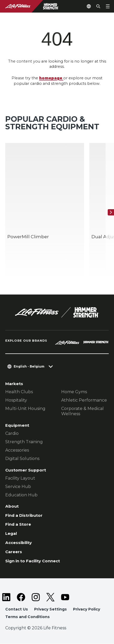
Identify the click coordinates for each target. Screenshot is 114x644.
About (12, 506)
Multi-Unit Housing (25, 408)
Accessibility (19, 543)
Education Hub (21, 495)
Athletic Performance (84, 400)
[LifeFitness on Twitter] (50, 597)
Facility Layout (20, 478)
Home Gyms (74, 392)
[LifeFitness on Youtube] (65, 597)
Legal (11, 534)
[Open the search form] (98, 6)
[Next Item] (111, 212)
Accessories (17, 450)
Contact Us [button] (17, 609)
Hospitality (16, 400)
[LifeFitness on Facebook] (21, 597)
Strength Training (24, 442)
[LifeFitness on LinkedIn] (6, 597)
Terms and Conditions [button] (27, 617)
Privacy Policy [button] (87, 609)
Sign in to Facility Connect (33, 561)
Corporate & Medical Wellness (82, 411)
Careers (14, 552)
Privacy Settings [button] (50, 609)
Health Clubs (19, 392)
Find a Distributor (24, 515)
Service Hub (18, 486)
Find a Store (18, 524)
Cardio (12, 433)
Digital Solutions (22, 458)
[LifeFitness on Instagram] (36, 597)
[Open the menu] (108, 6)
